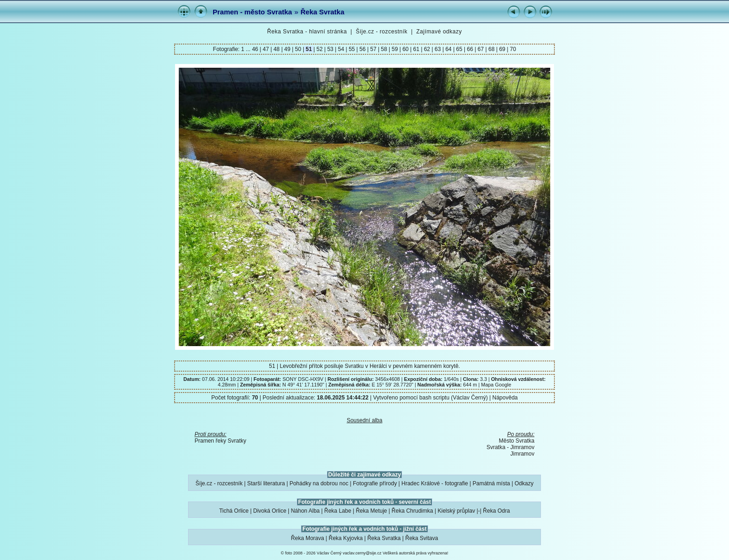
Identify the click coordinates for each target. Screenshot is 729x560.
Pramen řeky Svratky (220, 441)
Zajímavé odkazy (439, 32)
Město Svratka (517, 441)
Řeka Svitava (422, 538)
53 (330, 49)
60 (405, 49)
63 (438, 49)
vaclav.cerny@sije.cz (362, 553)
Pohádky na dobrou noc (319, 483)
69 (502, 49)
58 (384, 49)
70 (512, 49)
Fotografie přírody (375, 483)
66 (470, 49)
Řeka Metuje (371, 511)
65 (459, 49)
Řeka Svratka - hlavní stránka (307, 32)
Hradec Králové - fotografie (435, 483)
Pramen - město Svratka (252, 12)
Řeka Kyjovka (346, 538)
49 (287, 49)
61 (416, 49)
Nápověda (505, 398)
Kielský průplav (456, 511)
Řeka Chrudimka (412, 511)
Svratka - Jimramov (511, 447)
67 (481, 49)
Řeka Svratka (322, 12)
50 (298, 49)
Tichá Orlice (234, 511)
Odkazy (524, 483)
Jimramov (522, 454)
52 (319, 49)
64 (449, 49)
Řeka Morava (308, 538)
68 (491, 49)
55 (352, 49)
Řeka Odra (496, 511)
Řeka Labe (338, 511)
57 (373, 49)
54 (341, 49)
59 (395, 49)
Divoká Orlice (270, 511)
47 (266, 49)
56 (363, 49)
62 (427, 49)
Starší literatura (266, 483)
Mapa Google (496, 385)
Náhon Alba (305, 511)
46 (256, 49)
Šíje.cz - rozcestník (381, 32)
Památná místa (491, 483)
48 (277, 49)
